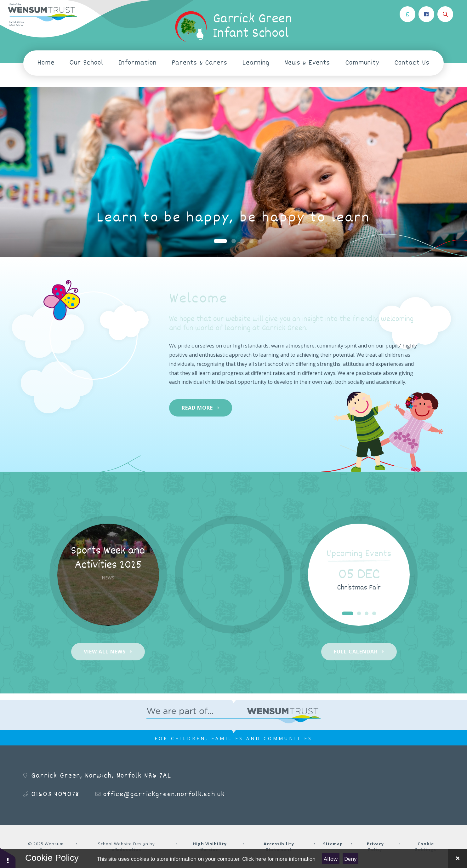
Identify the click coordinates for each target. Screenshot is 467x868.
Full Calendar (356, 652)
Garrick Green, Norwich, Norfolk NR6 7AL (101, 776)
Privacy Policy (375, 847)
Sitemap (333, 844)
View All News (105, 652)
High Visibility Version (210, 847)
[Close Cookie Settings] (458, 858)
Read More (197, 408)
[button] (8, 858)
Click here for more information (279, 859)
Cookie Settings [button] (426, 847)
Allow (331, 859)
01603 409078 (55, 795)
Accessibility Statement (279, 847)
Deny (350, 859)
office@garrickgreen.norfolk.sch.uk (164, 795)
